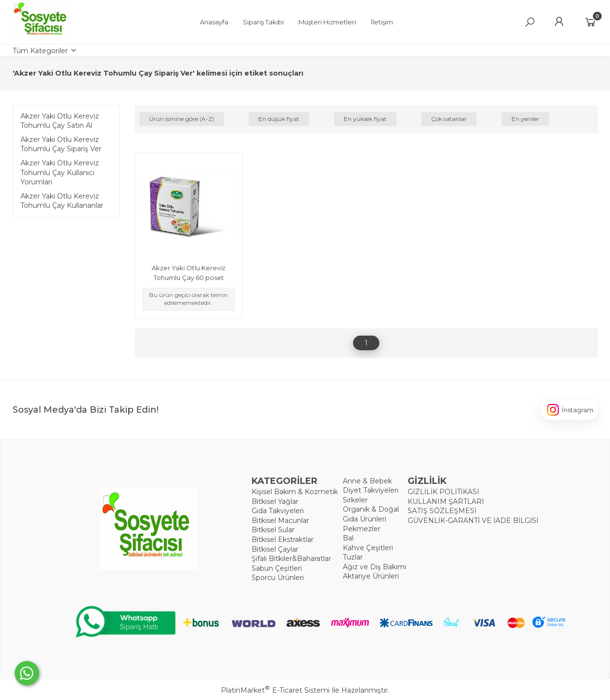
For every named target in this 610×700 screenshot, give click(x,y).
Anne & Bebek (367, 481)
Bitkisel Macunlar (280, 520)
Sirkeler (355, 500)
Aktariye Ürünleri (371, 576)
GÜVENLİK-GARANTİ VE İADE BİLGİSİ (473, 520)
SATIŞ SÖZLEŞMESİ (442, 511)
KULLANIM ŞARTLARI (446, 501)
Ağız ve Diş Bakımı (374, 567)
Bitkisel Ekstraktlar (283, 540)
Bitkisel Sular (273, 530)
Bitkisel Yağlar (275, 501)
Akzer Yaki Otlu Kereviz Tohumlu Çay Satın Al (60, 121)
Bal (348, 538)
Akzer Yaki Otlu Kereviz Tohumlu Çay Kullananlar (62, 201)
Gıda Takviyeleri (278, 511)
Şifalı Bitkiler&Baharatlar (291, 559)
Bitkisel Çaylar (275, 549)
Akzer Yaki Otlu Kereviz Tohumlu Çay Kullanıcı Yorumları (60, 172)
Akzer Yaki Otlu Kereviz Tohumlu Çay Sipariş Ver (61, 144)
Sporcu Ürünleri (278, 578)
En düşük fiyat (279, 119)
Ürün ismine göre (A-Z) (182, 119)
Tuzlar (353, 557)
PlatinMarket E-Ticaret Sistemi (275, 690)
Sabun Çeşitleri (277, 568)
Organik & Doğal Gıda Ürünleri (371, 514)
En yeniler (525, 119)
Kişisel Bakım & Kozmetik (295, 492)
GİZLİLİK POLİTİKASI (443, 492)
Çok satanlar (449, 119)
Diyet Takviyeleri (371, 490)
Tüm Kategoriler (40, 51)
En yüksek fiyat (365, 119)
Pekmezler (362, 529)
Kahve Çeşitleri (368, 548)
